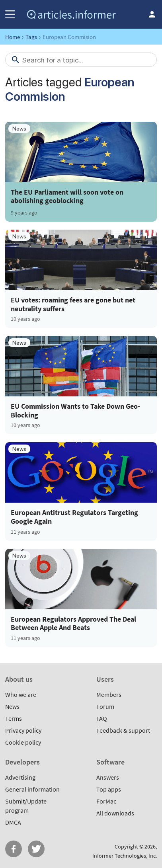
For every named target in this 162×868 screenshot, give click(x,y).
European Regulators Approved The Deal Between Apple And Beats (73, 623)
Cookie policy (23, 742)
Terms (14, 718)
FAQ (102, 718)
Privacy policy (23, 730)
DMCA (13, 822)
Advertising (20, 777)
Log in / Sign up (152, 14)
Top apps (109, 789)
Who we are (21, 694)
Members (109, 694)
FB (14, 849)
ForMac (106, 801)
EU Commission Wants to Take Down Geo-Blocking (75, 411)
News (12, 706)
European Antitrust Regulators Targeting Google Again (74, 517)
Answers (108, 777)
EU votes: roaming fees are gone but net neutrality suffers (73, 304)
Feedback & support (123, 730)
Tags (31, 37)
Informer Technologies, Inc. (125, 856)
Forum (105, 706)
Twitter (36, 849)
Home (13, 37)
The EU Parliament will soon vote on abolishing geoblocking (67, 196)
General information (32, 789)
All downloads (115, 813)
